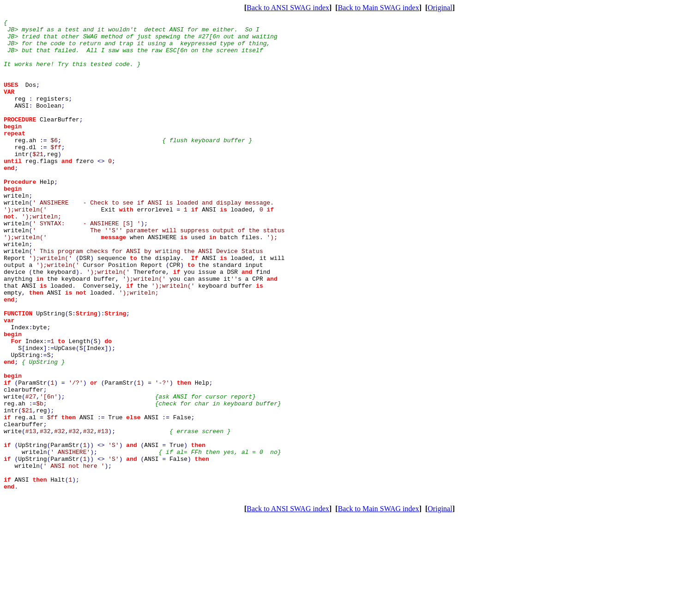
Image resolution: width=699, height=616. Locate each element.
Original (440, 8)
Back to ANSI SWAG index (288, 8)
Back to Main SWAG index (379, 8)
